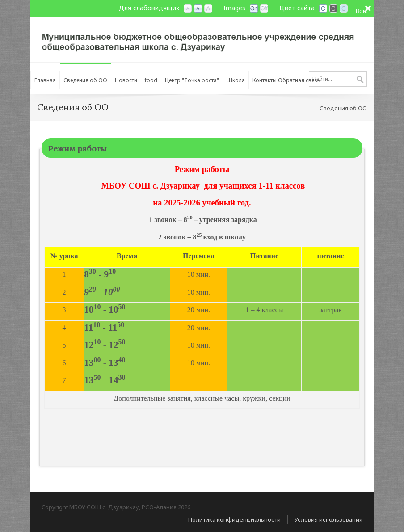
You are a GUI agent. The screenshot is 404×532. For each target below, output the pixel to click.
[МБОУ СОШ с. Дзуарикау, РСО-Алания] (202, 39)
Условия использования (328, 519)
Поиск (360, 80)
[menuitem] (45, 78)
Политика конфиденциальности (234, 519)
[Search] (338, 79)
